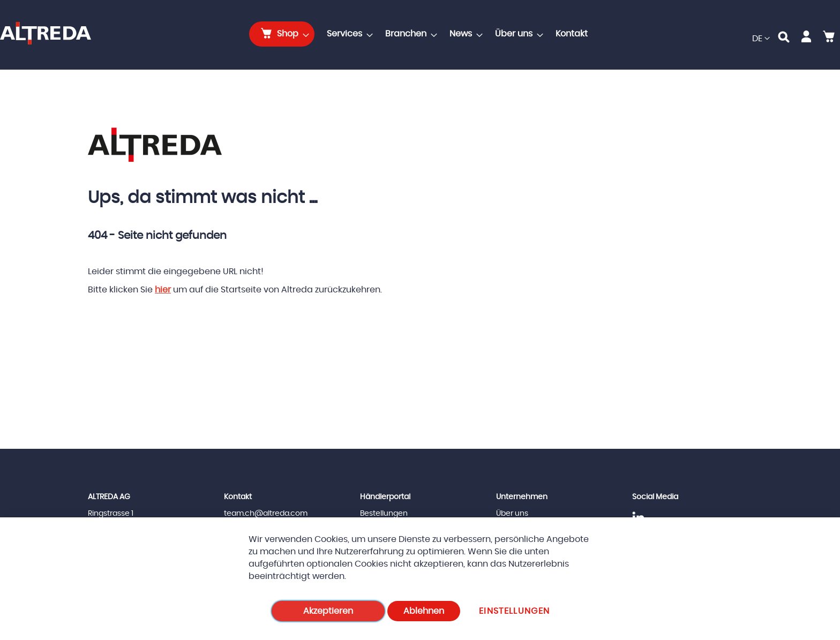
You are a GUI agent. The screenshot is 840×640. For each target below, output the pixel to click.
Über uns (512, 514)
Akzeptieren (328, 611)
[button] (761, 39)
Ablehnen (424, 611)
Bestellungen (384, 514)
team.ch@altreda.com (266, 514)
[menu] (422, 34)
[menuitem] (282, 34)
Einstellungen (515, 611)
